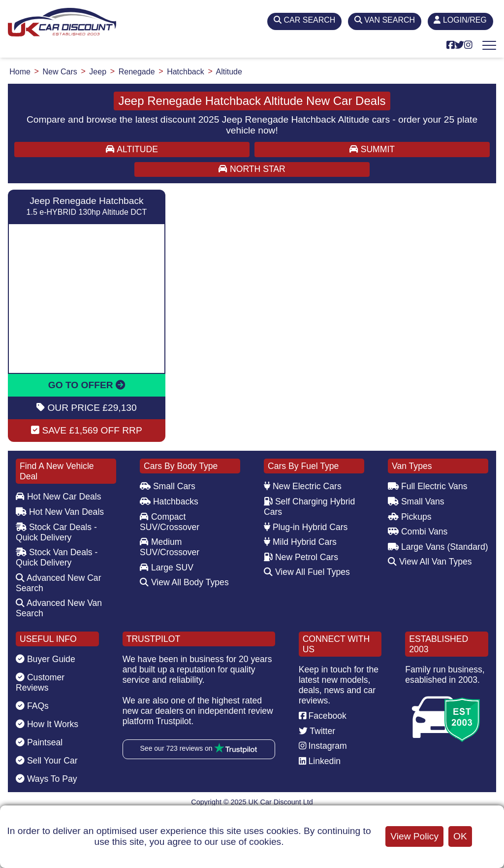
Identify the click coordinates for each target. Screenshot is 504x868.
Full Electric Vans (428, 486)
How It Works (47, 724)
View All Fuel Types (307, 572)
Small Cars (168, 486)
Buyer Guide (46, 659)
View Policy (414, 836)
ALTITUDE (132, 149)
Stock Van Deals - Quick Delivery (57, 557)
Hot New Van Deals (60, 512)
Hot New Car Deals (58, 497)
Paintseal (39, 742)
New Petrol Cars (301, 557)
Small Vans (416, 501)
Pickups (410, 517)
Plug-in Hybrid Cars (306, 527)
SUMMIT (372, 149)
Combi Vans (418, 532)
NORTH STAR (252, 169)
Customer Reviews (40, 683)
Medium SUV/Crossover (170, 547)
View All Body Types (184, 582)
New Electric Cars (303, 486)
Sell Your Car (47, 761)
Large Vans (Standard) (438, 547)
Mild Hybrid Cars (300, 542)
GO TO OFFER (87, 385)
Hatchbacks (169, 501)
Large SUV (167, 568)
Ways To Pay (47, 779)
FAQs (32, 706)
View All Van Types (430, 562)
